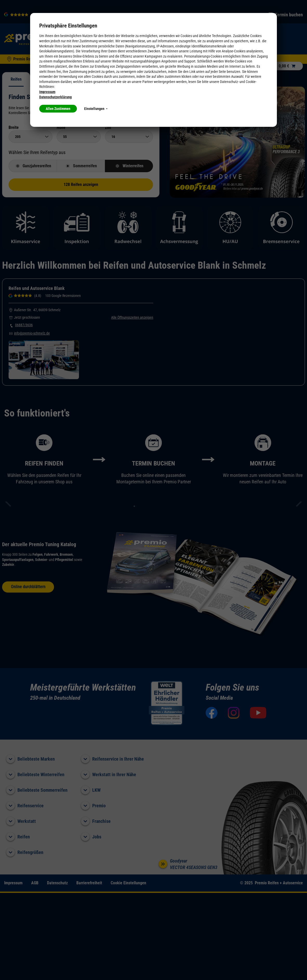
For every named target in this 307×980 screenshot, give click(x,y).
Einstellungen (96, 109)
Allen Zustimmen (58, 109)
